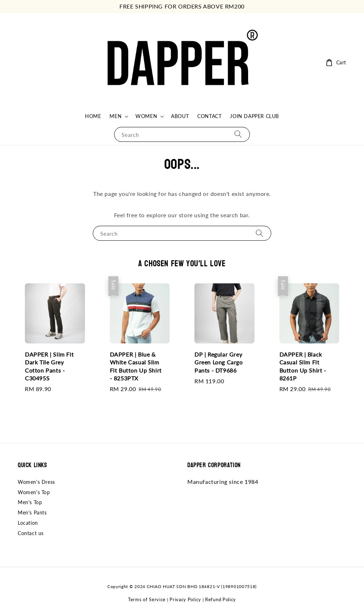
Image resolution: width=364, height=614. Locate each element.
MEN (116, 116)
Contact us (31, 533)
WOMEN (146, 116)
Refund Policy (221, 599)
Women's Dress (36, 482)
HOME (93, 116)
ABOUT (180, 116)
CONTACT (209, 116)
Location (28, 523)
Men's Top (30, 502)
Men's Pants (32, 512)
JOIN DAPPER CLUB (255, 116)
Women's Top (34, 492)
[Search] (238, 134)
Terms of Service (147, 599)
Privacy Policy (185, 599)
